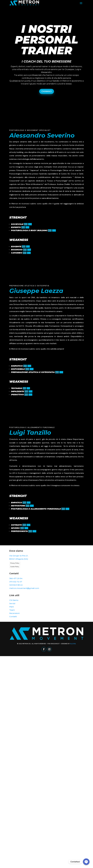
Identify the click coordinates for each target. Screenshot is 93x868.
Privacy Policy (15, 563)
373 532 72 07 (16, 582)
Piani (11, 607)
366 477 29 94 (16, 578)
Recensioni (14, 613)
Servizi (12, 603)
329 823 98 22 (16, 585)
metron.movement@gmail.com (24, 588)
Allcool (73, 644)
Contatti (13, 617)
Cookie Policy (15, 567)
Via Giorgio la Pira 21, (19, 556)
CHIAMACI (47, 91)
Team (12, 610)
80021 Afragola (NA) (19, 559)
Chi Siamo (14, 600)
